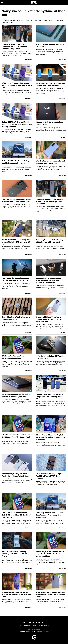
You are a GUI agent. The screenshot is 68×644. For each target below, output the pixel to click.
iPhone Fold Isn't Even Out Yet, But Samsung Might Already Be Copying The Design (51, 437)
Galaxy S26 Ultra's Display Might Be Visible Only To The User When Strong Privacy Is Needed (17, 124)
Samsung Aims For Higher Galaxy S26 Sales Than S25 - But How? (50, 241)
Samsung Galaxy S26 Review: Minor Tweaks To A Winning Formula (16, 395)
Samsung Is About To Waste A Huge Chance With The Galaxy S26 (50, 84)
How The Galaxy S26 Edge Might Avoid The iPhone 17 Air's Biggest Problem (49, 476)
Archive (31, 622)
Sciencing (40, 632)
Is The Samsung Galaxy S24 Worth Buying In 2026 (50, 357)
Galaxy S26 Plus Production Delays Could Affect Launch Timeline (16, 162)
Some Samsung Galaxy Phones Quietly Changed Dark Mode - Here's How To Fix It (17, 515)
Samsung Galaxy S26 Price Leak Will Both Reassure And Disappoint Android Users (50, 515)
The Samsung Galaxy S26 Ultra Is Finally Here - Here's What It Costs (16, 475)
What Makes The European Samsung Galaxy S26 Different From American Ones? (51, 594)
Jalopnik (28, 632)
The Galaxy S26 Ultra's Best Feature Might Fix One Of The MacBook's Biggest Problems (50, 554)
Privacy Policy (41, 622)
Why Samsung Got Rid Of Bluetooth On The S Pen (50, 45)
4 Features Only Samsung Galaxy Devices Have (49, 123)
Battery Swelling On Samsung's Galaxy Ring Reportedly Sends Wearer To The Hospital (48, 280)
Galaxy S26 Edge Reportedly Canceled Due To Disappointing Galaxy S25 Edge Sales (15, 47)
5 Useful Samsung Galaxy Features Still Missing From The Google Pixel (16, 436)
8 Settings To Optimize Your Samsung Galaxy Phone (13, 357)
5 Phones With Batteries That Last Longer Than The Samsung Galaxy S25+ (50, 397)
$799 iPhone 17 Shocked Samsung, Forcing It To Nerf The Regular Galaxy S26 (17, 85)
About (25, 622)
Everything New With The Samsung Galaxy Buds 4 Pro (16, 318)
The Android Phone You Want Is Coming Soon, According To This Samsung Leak (49, 319)
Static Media (26, 625)
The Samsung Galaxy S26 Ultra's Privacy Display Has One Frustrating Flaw (17, 594)
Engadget (21, 632)
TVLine (34, 632)
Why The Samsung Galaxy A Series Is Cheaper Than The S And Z (51, 162)
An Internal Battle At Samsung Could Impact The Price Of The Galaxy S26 (17, 241)
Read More (28, 59)
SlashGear (47, 632)
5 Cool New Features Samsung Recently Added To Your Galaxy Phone (15, 554)
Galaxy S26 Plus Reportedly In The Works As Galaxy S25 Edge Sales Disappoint (49, 201)
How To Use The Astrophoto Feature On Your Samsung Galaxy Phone (16, 279)
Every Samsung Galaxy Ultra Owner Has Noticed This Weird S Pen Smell (16, 200)
